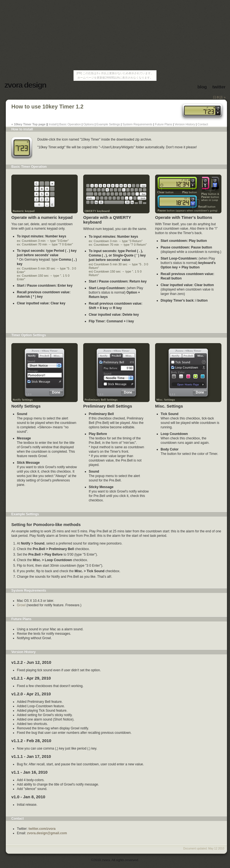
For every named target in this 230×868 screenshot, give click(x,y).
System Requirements (137, 124)
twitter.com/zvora (42, 829)
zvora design (25, 85)
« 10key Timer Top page (28, 124)
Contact (203, 124)
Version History (185, 124)
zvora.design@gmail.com (47, 833)
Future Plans (163, 124)
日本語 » (219, 97)
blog (202, 87)
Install (53, 124)
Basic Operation (70, 124)
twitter (219, 87)
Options (89, 124)
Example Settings (108, 124)
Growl (21, 605)
